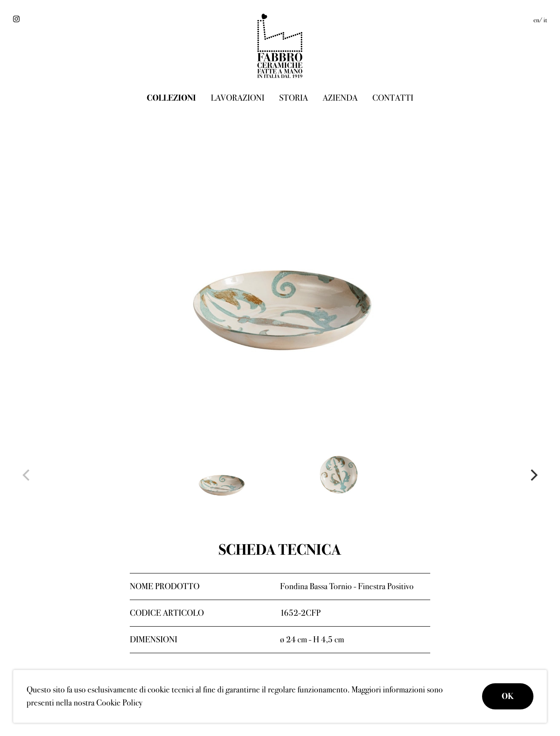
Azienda (340, 98)
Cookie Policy (119, 703)
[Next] (533, 475)
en (536, 20)
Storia (293, 98)
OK (508, 696)
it (545, 20)
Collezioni (171, 98)
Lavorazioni (238, 98)
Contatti (393, 98)
